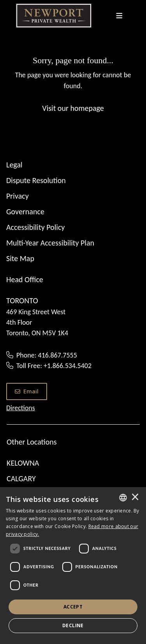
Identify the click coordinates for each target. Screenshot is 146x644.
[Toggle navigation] (119, 16)
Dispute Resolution (36, 180)
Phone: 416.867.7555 (47, 355)
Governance (25, 212)
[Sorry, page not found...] (73, 84)
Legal (14, 165)
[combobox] (123, 498)
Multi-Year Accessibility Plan (50, 243)
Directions (21, 408)
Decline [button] (73, 625)
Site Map (20, 258)
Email (27, 391)
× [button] (135, 498)
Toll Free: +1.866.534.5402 (54, 366)
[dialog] (73, 566)
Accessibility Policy (35, 227)
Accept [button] (73, 607)
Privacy (18, 196)
